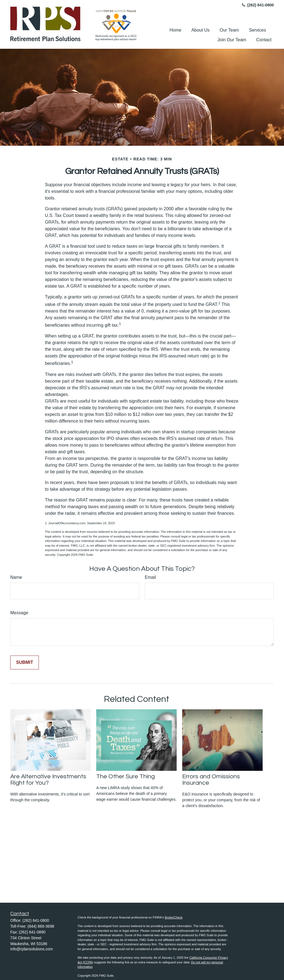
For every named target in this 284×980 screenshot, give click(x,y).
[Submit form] (25, 662)
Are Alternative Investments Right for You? (48, 780)
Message (19, 613)
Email (150, 577)
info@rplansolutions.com (32, 949)
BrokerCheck (174, 917)
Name (16, 577)
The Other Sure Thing (125, 776)
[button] (175, 30)
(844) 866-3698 (41, 926)
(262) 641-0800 (257, 5)
